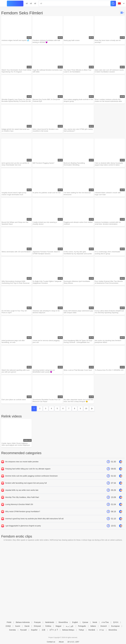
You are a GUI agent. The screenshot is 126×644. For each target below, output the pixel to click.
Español (34, 630)
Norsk (95, 622)
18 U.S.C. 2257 (73, 642)
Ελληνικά (37, 626)
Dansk (27, 626)
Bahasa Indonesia (23, 622)
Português (82, 626)
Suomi (18, 626)
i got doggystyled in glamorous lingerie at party (23, 531)
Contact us (51, 642)
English (75, 622)
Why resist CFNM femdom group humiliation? (23, 517)
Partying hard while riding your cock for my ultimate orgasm (28, 474)
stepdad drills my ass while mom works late (22, 496)
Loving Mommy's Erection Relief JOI (19, 510)
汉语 (44, 630)
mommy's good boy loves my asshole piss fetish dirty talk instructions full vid (34, 524)
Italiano (93, 626)
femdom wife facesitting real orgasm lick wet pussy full (26, 488)
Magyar (59, 626)
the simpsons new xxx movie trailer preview (22, 467)
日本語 (8, 626)
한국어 (116, 622)
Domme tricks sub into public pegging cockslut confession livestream (31, 481)
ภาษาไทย (105, 622)
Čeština (48, 626)
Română (92, 630)
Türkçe (81, 630)
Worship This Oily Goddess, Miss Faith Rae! (22, 503)
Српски (85, 622)
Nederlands (50, 622)
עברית (102, 630)
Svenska (12, 630)
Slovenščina (63, 622)
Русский (23, 630)
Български (115, 626)
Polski (9, 622)
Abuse (61, 642)
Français (37, 622)
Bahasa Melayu (68, 630)
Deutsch (104, 626)
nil (27, 3)
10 (86, 413)
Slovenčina (113, 630)
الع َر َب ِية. (70, 626)
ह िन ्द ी (54, 630)
